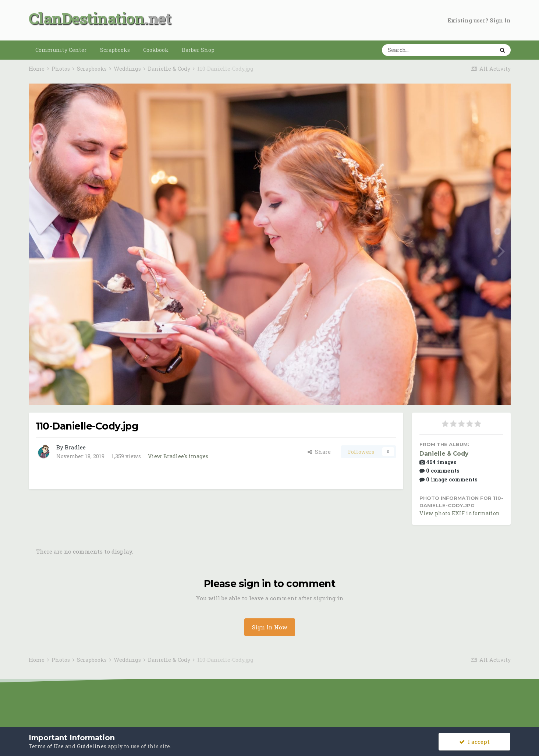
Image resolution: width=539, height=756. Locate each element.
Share (319, 452)
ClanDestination (87, 18)
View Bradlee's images (178, 456)
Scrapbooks (115, 50)
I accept (474, 742)
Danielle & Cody (444, 454)
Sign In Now (270, 627)
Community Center (61, 50)
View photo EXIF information (460, 513)
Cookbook (156, 50)
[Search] (415, 50)
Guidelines (92, 746)
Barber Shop (198, 50)
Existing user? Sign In (479, 20)
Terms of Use (46, 746)
